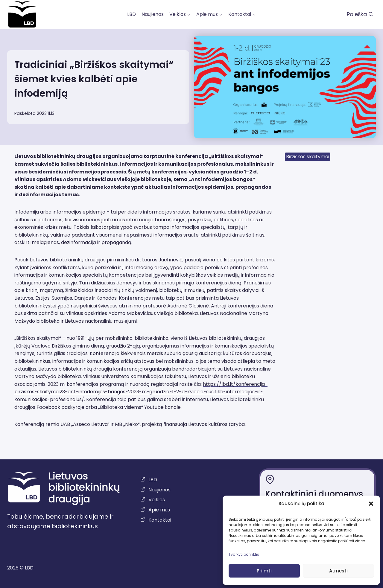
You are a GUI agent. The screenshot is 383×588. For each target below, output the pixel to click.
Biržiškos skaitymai (308, 157)
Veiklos (157, 500)
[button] (371, 504)
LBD (132, 14)
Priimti (264, 571)
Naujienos (153, 14)
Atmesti (338, 571)
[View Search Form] (360, 15)
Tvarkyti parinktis (244, 554)
